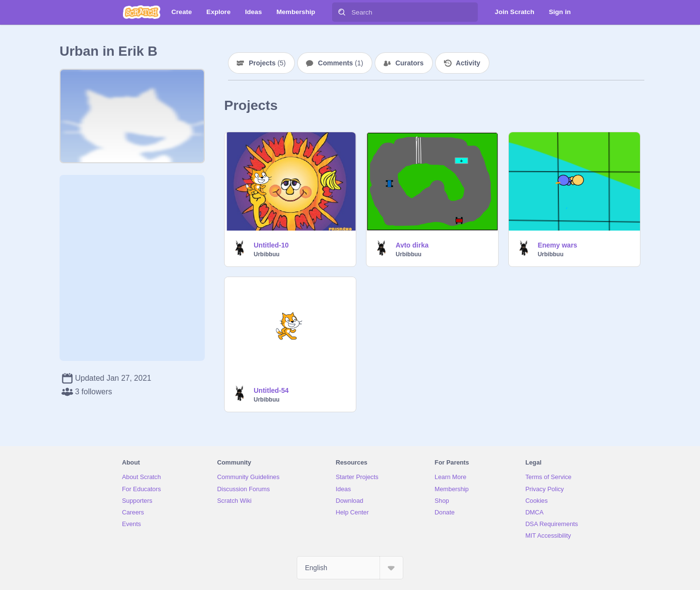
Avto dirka (412, 245)
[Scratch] (142, 12)
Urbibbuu (266, 254)
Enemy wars (558, 245)
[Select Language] (350, 568)
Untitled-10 (271, 245)
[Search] (342, 12)
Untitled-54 (271, 390)
